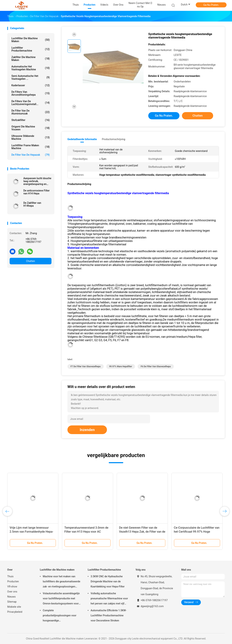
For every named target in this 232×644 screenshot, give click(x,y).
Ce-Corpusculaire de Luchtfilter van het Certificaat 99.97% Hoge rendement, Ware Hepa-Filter (197, 532)
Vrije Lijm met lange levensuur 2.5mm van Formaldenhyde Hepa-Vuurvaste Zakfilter (32, 532)
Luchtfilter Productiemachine (31, 49)
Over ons (12, 592)
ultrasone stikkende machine (31, 137)
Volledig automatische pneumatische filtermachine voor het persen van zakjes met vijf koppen (109, 599)
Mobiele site (14, 607)
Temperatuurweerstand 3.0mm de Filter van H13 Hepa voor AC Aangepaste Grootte (86, 532)
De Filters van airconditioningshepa (31, 93)
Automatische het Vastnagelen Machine (31, 68)
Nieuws (11, 597)
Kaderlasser (31, 85)
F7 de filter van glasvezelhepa (86, 366)
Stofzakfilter (31, 120)
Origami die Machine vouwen (31, 128)
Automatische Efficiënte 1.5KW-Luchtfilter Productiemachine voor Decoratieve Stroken (109, 615)
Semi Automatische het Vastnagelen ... (31, 77)
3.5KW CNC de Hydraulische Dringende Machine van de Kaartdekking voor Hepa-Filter (108, 581)
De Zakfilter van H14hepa (32, 204)
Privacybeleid (15, 612)
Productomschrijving (114, 139)
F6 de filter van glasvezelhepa (156, 366)
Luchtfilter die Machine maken (31, 40)
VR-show (12, 587)
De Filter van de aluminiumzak (31, 112)
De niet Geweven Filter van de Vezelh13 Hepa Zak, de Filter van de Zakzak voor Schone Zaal (142, 532)
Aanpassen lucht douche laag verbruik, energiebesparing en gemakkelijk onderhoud (37, 181)
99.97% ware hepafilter (121, 366)
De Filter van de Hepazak (31, 155)
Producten (13, 581)
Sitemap (12, 602)
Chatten (31, 261)
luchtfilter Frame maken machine (31, 147)
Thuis (10, 576)
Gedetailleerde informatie (82, 139)
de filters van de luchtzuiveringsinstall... (31, 103)
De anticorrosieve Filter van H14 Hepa (37, 192)
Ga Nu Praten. (211, 5)
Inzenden (87, 430)
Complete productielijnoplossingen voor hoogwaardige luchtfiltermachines (60, 616)
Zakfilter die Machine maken (31, 59)
